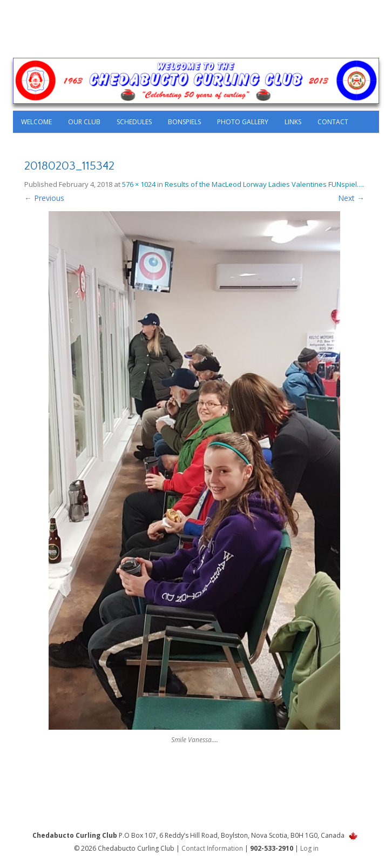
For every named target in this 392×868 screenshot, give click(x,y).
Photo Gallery (243, 122)
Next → (351, 198)
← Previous (44, 198)
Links (293, 122)
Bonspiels (184, 122)
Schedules (134, 122)
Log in (309, 848)
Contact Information (212, 848)
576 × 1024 (139, 184)
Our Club (84, 122)
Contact (333, 122)
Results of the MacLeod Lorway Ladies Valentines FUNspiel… (264, 184)
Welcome (36, 122)
